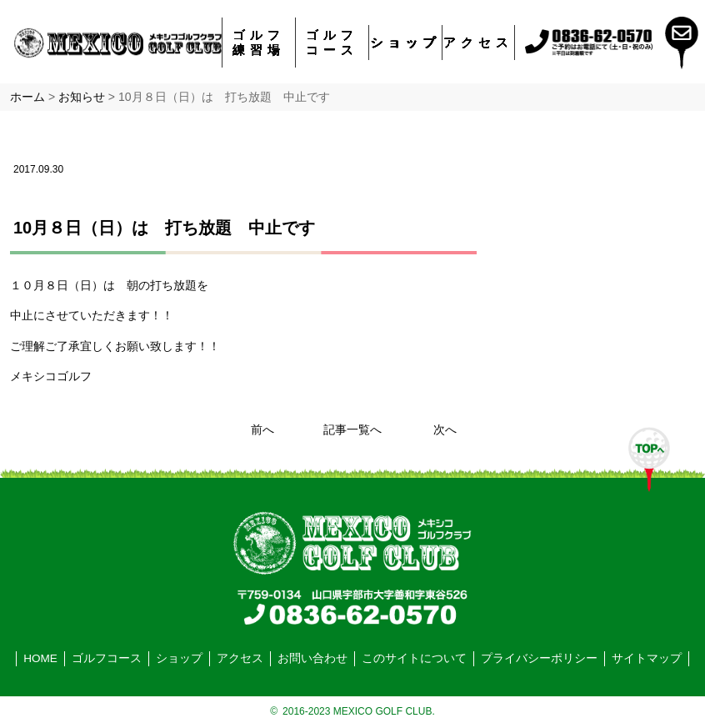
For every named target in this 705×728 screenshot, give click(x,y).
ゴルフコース (332, 42)
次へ (445, 430)
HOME (40, 658)
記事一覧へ (352, 430)
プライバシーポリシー (539, 658)
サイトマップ (647, 658)
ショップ (406, 42)
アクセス (478, 42)
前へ (262, 430)
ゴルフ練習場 (259, 42)
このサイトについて (414, 658)
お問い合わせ (312, 658)
